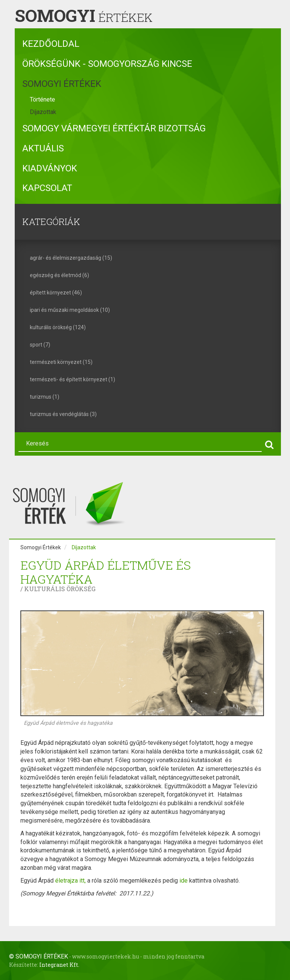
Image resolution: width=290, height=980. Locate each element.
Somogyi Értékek (62, 84)
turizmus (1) (45, 397)
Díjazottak (43, 112)
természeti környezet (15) (61, 362)
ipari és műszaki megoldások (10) (70, 310)
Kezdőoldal (51, 44)
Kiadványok (50, 168)
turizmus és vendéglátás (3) (63, 414)
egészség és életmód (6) (59, 275)
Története (42, 99)
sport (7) (40, 345)
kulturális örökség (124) (58, 327)
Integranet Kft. (59, 965)
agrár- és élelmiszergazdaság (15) (71, 258)
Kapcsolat (47, 188)
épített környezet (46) (56, 293)
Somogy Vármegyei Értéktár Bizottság (114, 128)
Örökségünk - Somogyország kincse (107, 64)
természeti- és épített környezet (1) (72, 379)
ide (184, 881)
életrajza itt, (71, 881)
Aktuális (43, 148)
